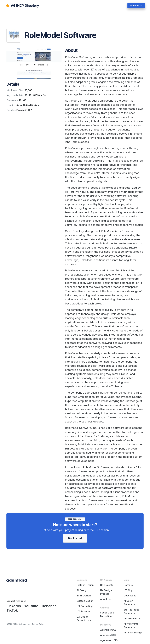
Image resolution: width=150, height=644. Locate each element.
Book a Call (136, 6)
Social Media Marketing (107, 614)
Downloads (130, 596)
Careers (128, 585)
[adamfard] (22, 6)
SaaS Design (84, 596)
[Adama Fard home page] (17, 580)
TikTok (12, 610)
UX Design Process (106, 592)
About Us (105, 599)
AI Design (82, 590)
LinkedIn (14, 606)
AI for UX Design (133, 633)
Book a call (75, 538)
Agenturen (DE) (109, 640)
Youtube (31, 606)
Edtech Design (85, 601)
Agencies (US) (108, 630)
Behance (49, 606)
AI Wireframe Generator (131, 626)
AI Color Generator (129, 603)
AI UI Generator (132, 619)
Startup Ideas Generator (131, 611)
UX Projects (107, 585)
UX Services (83, 611)
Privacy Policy (38, 624)
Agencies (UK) (108, 635)
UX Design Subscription (84, 619)
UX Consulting (85, 606)
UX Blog (128, 590)
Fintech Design (85, 585)
